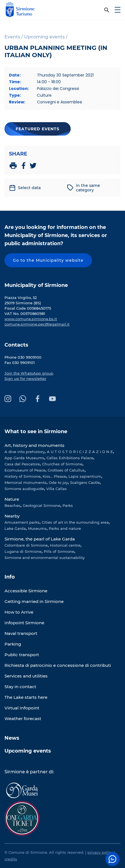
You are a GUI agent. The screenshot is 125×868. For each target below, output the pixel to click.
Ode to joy (58, 482)
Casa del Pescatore (22, 464)
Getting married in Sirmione (34, 601)
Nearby (12, 516)
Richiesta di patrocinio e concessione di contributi (58, 665)
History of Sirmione (22, 476)
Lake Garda (15, 528)
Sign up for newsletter (25, 379)
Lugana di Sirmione (23, 551)
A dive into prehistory (25, 452)
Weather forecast (23, 719)
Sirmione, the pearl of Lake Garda (40, 539)
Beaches (12, 505)
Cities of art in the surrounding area (75, 522)
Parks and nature (65, 528)
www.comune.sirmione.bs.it (31, 319)
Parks (68, 505)
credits (11, 859)
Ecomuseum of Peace (25, 470)
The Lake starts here (26, 697)
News (12, 738)
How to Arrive (19, 612)
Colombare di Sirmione (26, 545)
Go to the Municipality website (48, 260)
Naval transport (21, 633)
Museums (37, 528)
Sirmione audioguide (24, 489)
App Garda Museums (24, 458)
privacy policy (100, 852)
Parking (13, 644)
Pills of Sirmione (59, 551)
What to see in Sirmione (36, 431)
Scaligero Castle (85, 482)
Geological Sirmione (41, 505)
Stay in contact (20, 687)
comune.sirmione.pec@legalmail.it (37, 324)
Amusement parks (22, 522)
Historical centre (65, 545)
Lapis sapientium (85, 476)
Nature (12, 499)
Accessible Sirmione (26, 591)
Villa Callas (56, 489)
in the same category (84, 188)
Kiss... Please (54, 476)
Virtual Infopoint (22, 708)
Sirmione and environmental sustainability (45, 558)
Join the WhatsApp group (29, 373)
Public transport (22, 655)
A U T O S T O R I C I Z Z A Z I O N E (80, 452)
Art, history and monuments (34, 445)
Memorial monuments (26, 482)
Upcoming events (28, 751)
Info (10, 577)
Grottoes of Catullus (66, 470)
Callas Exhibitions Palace (70, 458)
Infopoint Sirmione (24, 623)
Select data (25, 188)
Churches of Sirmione (62, 464)
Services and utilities (26, 676)
